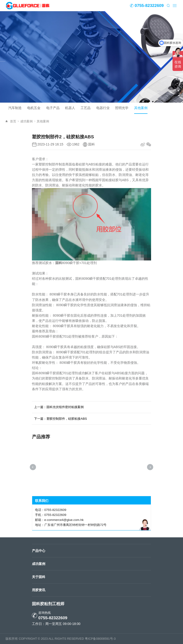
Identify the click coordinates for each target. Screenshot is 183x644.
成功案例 (28, 121)
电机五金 (34, 108)
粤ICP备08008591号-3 (100, 639)
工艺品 (86, 108)
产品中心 (39, 551)
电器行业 (103, 108)
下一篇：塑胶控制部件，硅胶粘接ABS (60, 419)
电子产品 (53, 108)
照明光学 (122, 108)
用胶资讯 (39, 590)
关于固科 (39, 577)
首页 (14, 121)
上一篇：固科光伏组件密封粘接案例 (59, 407)
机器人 (70, 108)
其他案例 (141, 108)
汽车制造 (15, 108)
